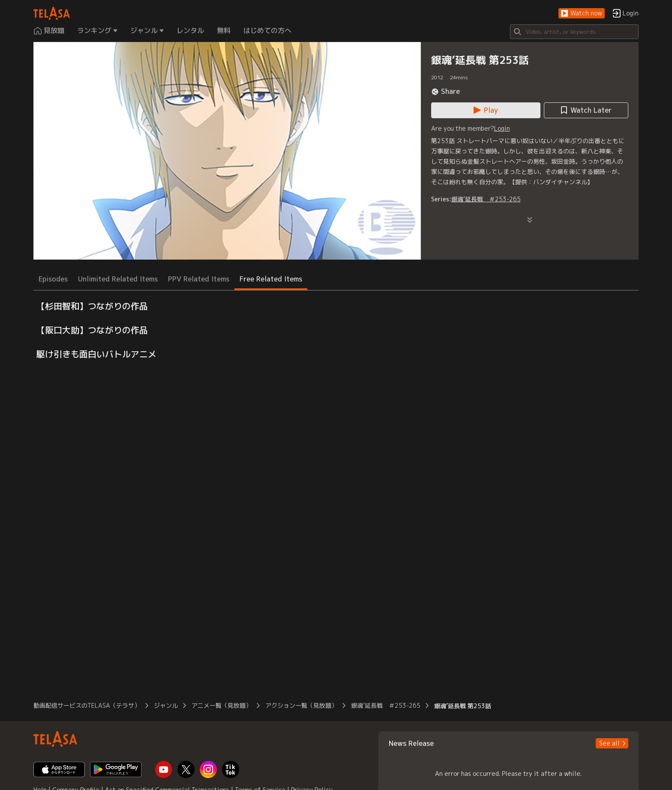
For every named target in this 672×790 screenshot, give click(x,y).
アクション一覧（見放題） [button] (301, 705)
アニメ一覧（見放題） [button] (222, 705)
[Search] (574, 32)
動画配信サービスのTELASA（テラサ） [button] (87, 705)
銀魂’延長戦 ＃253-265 (486, 199)
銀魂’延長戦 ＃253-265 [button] (386, 705)
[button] (582, 13)
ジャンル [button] (166, 705)
